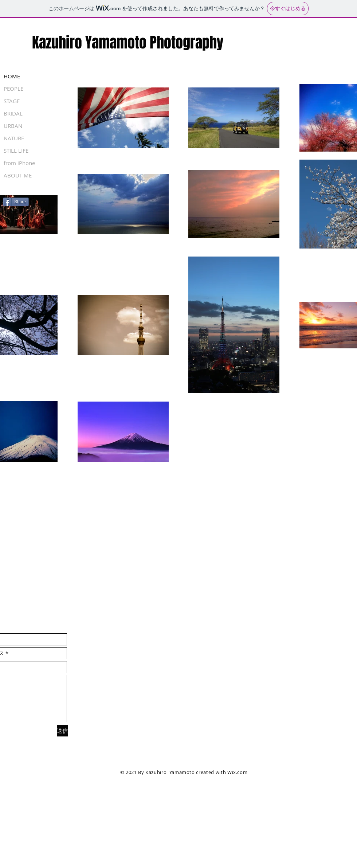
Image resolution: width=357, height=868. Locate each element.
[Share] (16, 202)
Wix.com (238, 772)
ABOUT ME (18, 175)
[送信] (62, 731)
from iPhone (19, 163)
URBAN (13, 126)
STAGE (12, 101)
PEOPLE (13, 89)
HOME (12, 76)
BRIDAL (13, 113)
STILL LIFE (16, 150)
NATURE (14, 138)
